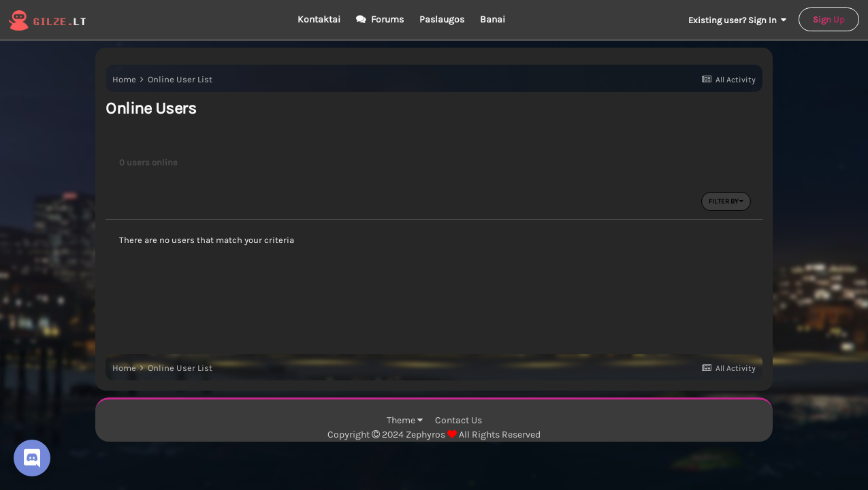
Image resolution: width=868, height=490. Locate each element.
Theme (405, 420)
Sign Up (829, 19)
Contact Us (459, 420)
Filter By (726, 201)
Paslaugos (442, 19)
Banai (493, 19)
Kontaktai (319, 19)
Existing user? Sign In (737, 20)
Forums (386, 19)
